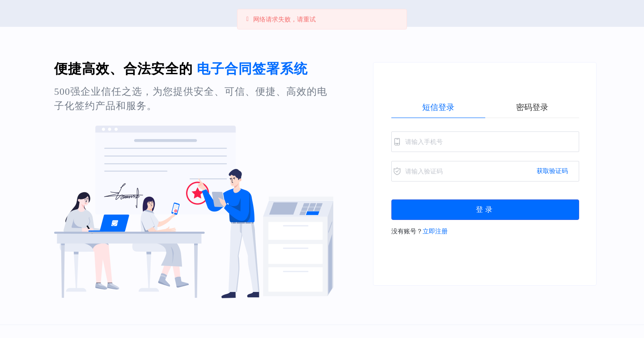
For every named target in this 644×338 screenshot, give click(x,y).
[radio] (438, 107)
